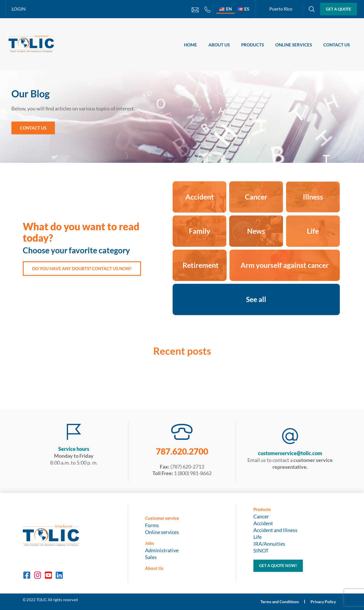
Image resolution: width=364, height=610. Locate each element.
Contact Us (337, 45)
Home (191, 45)
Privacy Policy (323, 602)
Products (253, 45)
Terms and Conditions (279, 602)
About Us (219, 45)
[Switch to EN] (226, 9)
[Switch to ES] (243, 9)
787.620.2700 (182, 451)
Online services (294, 45)
